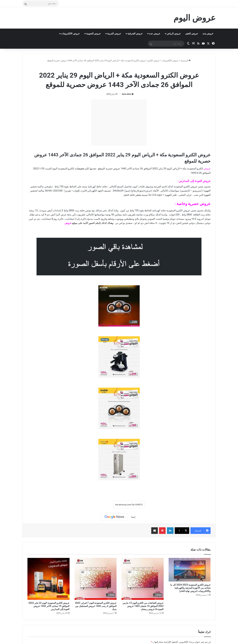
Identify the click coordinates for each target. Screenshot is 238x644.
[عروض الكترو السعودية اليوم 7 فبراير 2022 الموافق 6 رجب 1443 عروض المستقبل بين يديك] (96, 579)
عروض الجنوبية (93, 34)
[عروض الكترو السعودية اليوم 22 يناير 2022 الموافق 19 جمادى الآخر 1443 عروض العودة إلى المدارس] (49, 579)
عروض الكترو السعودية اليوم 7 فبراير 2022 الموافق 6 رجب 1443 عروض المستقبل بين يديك (96, 606)
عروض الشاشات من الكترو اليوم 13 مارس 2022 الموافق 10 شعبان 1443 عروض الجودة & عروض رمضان (143, 606)
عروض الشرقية (135, 34)
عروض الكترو (154, 61)
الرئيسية (186, 61)
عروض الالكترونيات (70, 34)
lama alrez (127, 94)
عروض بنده (208, 34)
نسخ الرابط (103, 505)
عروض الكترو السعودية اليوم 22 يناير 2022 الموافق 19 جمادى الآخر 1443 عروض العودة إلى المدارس (49, 606)
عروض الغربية (114, 34)
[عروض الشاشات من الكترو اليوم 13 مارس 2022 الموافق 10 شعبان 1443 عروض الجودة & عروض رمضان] (143, 579)
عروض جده (155, 34)
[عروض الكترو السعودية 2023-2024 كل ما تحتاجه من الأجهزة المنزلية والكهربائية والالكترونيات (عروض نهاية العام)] (190, 570)
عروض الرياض (174, 34)
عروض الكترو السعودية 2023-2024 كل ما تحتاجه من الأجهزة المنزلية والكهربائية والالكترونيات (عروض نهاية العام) (190, 588)
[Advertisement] (119, 122)
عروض (68, 223)
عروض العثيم (192, 34)
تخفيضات (80, 169)
